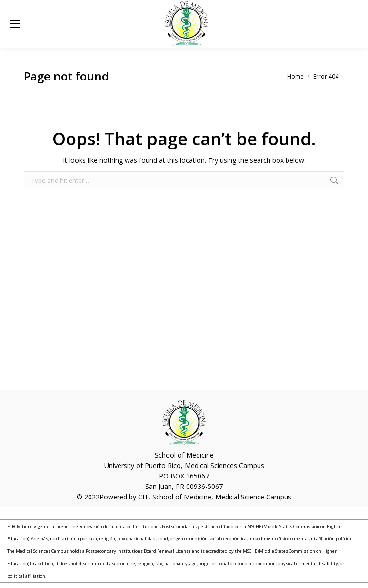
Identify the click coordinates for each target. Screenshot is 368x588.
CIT (143, 497)
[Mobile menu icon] (15, 24)
